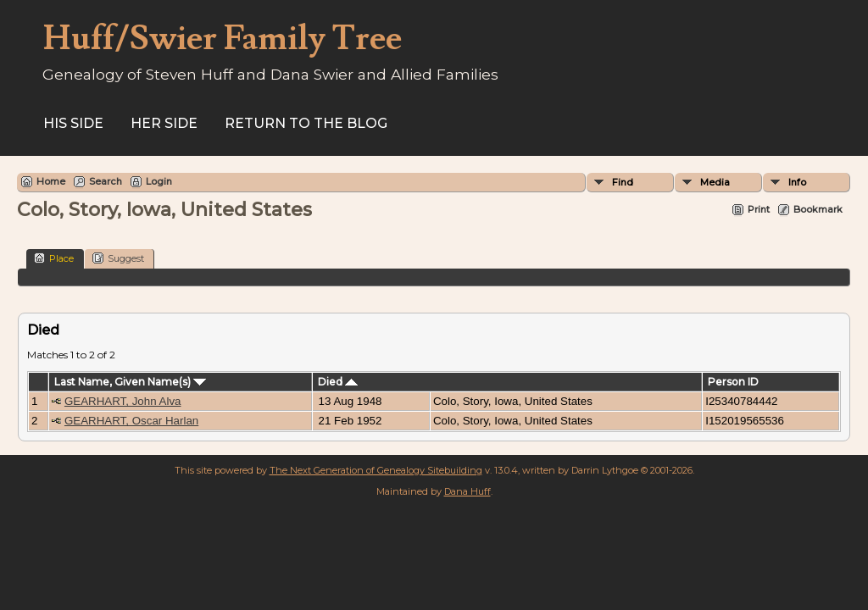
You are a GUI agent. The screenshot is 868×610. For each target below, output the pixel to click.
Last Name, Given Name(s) (130, 382)
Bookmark (818, 209)
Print (759, 209)
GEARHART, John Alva (123, 401)
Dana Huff (467, 491)
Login (159, 181)
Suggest (118, 258)
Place (54, 258)
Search (106, 181)
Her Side (164, 123)
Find (623, 182)
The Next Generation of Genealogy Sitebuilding (376, 470)
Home (51, 181)
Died (338, 382)
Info (797, 182)
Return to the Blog (306, 123)
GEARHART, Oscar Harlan (131, 421)
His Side (73, 123)
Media (715, 182)
